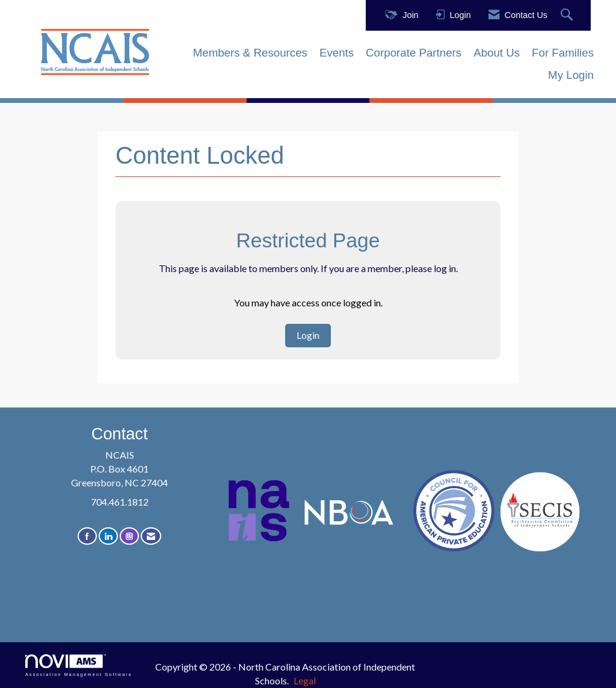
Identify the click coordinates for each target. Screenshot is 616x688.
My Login (571, 75)
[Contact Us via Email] (151, 536)
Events (337, 53)
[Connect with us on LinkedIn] (108, 536)
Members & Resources (250, 53)
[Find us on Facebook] (87, 536)
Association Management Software (79, 665)
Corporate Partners (414, 53)
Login (308, 335)
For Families (563, 53)
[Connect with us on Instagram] (129, 536)
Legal (305, 680)
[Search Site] (568, 15)
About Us (497, 53)
